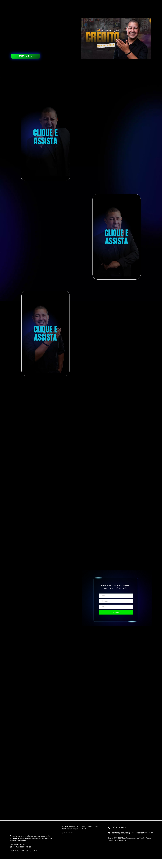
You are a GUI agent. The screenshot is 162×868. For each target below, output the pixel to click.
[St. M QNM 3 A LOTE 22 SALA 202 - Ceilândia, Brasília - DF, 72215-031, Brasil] (81, 846)
